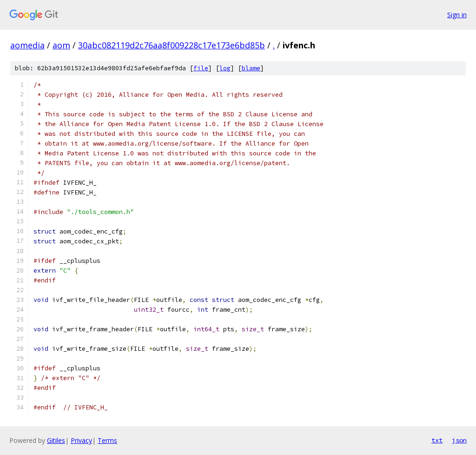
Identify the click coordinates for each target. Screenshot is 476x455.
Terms (107, 440)
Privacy (81, 440)
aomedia (27, 45)
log (225, 68)
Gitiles (56, 440)
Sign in (457, 15)
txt (437, 440)
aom (61, 45)
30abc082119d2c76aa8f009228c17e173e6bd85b (172, 45)
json (459, 440)
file (201, 68)
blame (251, 68)
